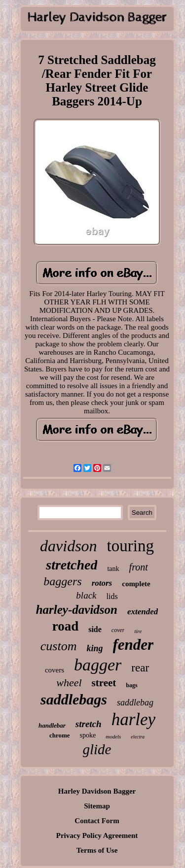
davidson (69, 546)
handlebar (52, 725)
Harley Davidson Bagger (97, 791)
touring (130, 546)
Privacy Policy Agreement (97, 835)
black (86, 595)
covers (55, 670)
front (139, 567)
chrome (60, 735)
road (66, 626)
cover (118, 630)
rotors (102, 583)
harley (133, 719)
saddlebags (74, 699)
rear (140, 668)
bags (131, 685)
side (95, 629)
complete (136, 584)
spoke (88, 735)
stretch (89, 724)
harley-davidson (77, 610)
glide (97, 749)
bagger (98, 665)
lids (112, 596)
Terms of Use (97, 850)
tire (138, 631)
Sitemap (97, 806)
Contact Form (97, 821)
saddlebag (135, 702)
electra (138, 737)
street (104, 683)
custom (59, 646)
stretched (72, 565)
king (95, 648)
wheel (69, 683)
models (113, 736)
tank (113, 569)
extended (143, 612)
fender (133, 645)
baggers (62, 581)
